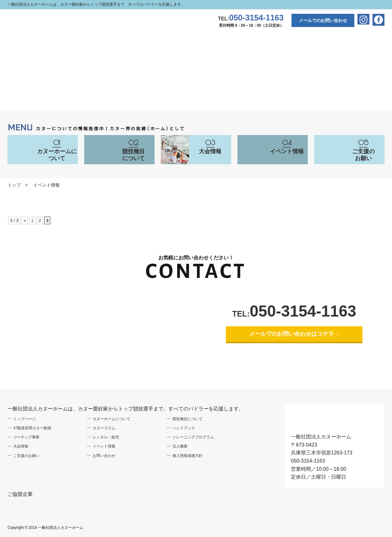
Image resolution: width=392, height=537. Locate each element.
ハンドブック (184, 428)
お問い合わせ (104, 456)
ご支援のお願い (26, 456)
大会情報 (21, 446)
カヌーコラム (104, 428)
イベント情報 (104, 446)
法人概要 (180, 446)
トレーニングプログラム (193, 437)
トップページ (24, 419)
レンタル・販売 (106, 437)
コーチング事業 (26, 437)
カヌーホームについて (112, 419)
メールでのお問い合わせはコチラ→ (294, 334)
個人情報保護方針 (188, 456)
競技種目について (188, 419)
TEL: (251, 19)
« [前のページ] (25, 220)
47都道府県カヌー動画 (32, 428)
